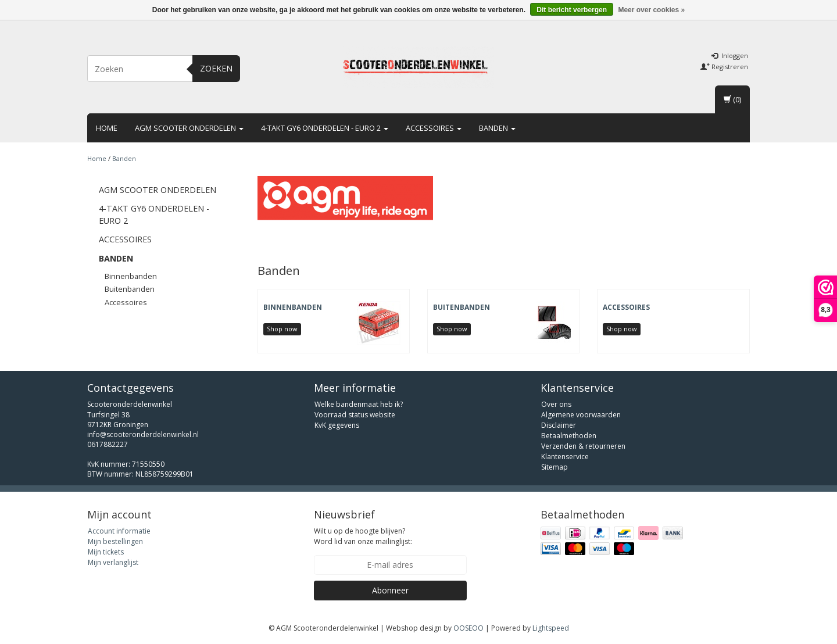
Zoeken (216, 68)
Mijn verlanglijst (113, 562)
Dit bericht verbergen (572, 10)
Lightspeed (551, 628)
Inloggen (730, 56)
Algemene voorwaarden (581, 415)
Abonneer (390, 590)
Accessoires (434, 128)
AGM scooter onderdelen (189, 128)
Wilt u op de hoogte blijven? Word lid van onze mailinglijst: (363, 536)
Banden (497, 128)
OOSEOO (468, 628)
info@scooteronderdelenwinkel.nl (143, 434)
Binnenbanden (131, 276)
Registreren (724, 67)
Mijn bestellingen (115, 541)
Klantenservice (565, 457)
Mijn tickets (106, 552)
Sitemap (555, 467)
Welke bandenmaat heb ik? (359, 404)
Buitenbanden (130, 289)
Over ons (556, 404)
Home (107, 128)
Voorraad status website (355, 415)
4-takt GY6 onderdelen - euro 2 (325, 128)
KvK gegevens (337, 425)
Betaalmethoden (569, 436)
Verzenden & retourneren (583, 446)
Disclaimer (559, 425)
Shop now (282, 329)
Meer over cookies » (651, 10)
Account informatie (119, 531)
